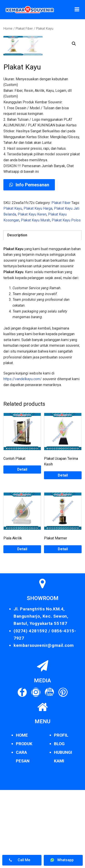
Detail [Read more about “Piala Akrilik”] (22, 627)
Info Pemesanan (29, 263)
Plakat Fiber (24, 28)
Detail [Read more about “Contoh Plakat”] (22, 547)
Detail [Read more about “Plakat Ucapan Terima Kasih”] (63, 553)
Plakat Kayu (13, 286)
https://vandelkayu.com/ (23, 457)
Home (8, 28)
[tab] (42, 313)
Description (17, 313)
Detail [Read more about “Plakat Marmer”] (63, 627)
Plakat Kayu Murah (35, 298)
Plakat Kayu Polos (66, 298)
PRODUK (24, 822)
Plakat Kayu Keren (32, 292)
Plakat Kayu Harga (38, 286)
